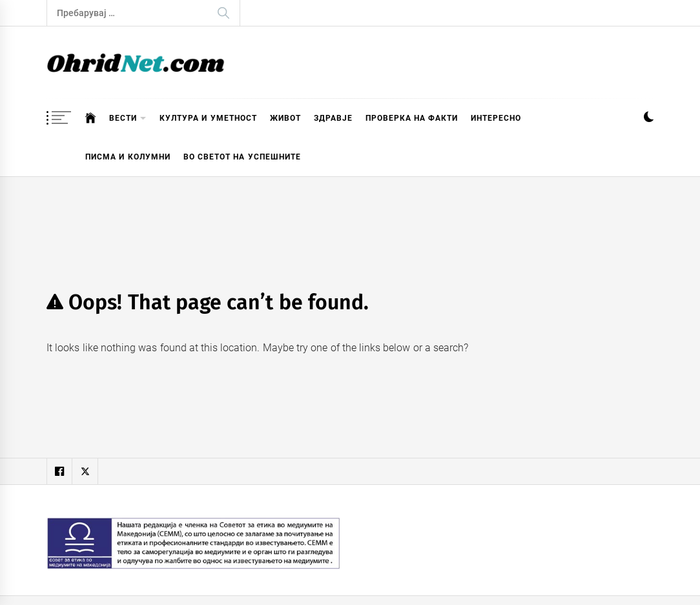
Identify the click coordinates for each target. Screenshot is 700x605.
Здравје (333, 118)
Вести (128, 118)
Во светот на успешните (242, 157)
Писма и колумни (128, 157)
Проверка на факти (412, 118)
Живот (285, 118)
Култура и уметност (208, 118)
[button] (649, 118)
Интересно (496, 118)
